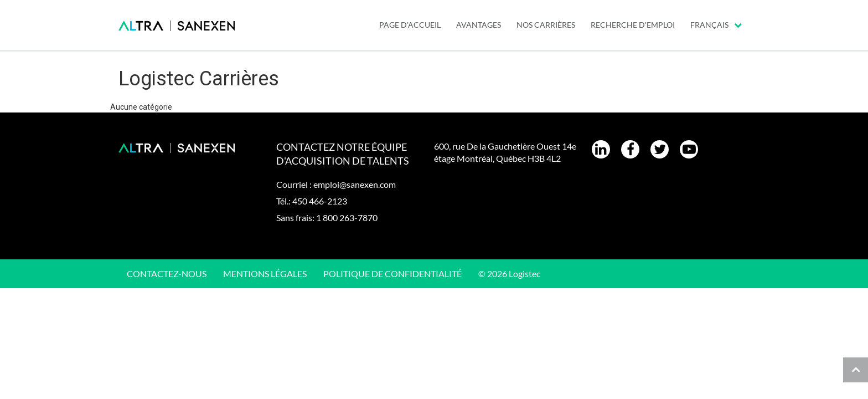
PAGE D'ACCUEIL (410, 25)
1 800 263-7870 (347, 218)
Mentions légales (265, 273)
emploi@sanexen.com (355, 184)
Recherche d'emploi (633, 25)
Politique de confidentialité (392, 273)
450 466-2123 (320, 201)
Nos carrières (546, 25)
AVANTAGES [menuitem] (479, 25)
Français (716, 25)
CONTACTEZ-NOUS (167, 273)
